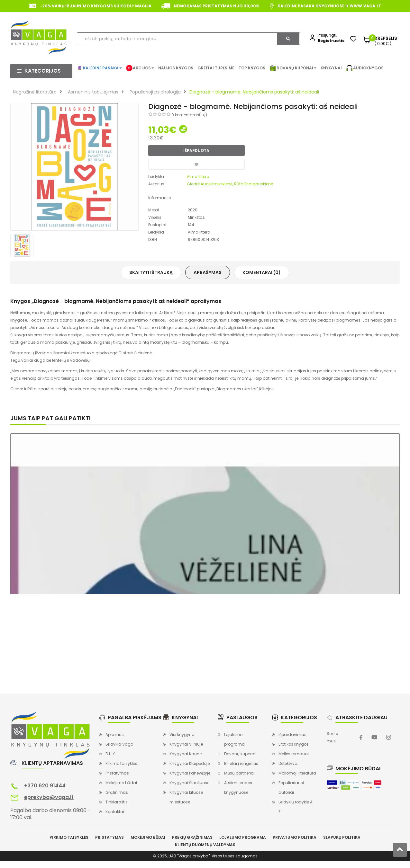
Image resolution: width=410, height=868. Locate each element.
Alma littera (198, 177)
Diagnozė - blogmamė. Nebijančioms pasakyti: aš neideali (254, 92)
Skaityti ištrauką (151, 272)
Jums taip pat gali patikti (50, 418)
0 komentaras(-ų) (189, 115)
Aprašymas (208, 272)
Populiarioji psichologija (155, 92)
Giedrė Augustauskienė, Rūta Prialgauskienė (230, 184)
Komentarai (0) (262, 272)
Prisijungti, (327, 35)
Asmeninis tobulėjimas (93, 92)
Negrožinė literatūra (35, 92)
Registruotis (331, 41)
